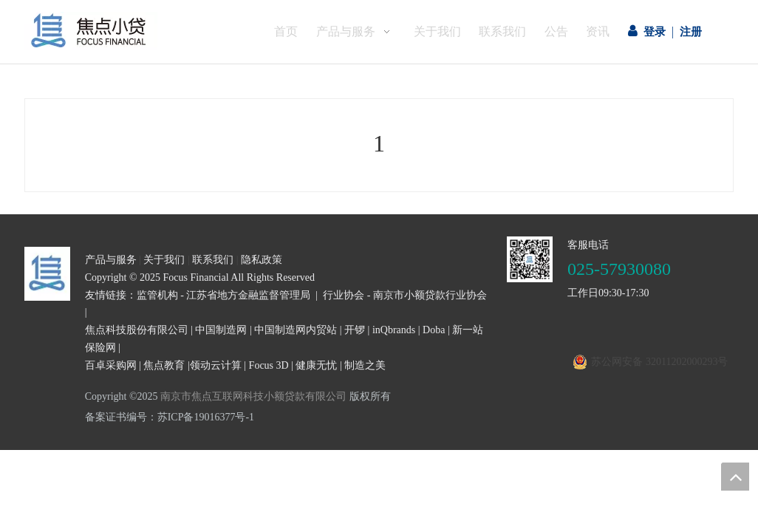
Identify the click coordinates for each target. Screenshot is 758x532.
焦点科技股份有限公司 (137, 379)
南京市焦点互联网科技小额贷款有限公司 (253, 445)
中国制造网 (221, 379)
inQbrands (394, 379)
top (735, 477)
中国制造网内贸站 (296, 379)
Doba (434, 379)
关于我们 (164, 308)
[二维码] (530, 308)
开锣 (355, 379)
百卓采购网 (111, 414)
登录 (655, 32)
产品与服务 (111, 308)
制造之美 (365, 414)
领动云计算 (216, 414)
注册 (691, 32)
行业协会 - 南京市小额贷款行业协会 (405, 344)
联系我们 (213, 308)
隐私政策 (262, 308)
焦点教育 (164, 414)
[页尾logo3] (47, 323)
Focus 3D (269, 414)
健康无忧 (316, 414)
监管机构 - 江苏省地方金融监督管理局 (224, 344)
